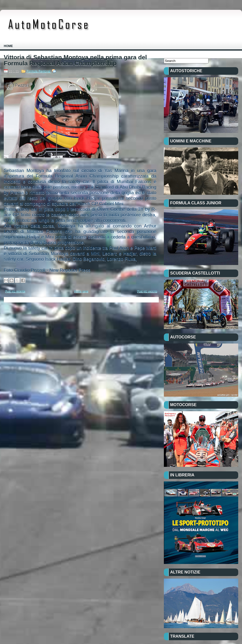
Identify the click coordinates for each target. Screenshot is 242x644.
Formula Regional (39, 71)
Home (8, 46)
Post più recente (15, 291)
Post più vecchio (147, 291)
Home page (81, 291)
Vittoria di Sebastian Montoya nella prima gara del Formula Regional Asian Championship (75, 60)
